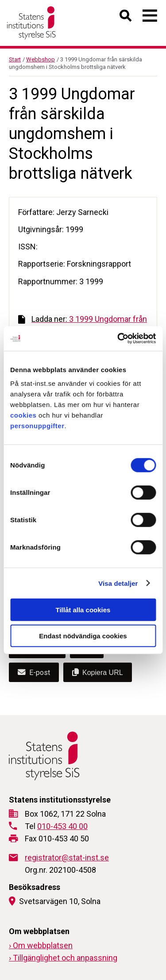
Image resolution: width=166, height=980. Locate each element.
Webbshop (41, 59)
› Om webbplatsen (41, 945)
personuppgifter (37, 426)
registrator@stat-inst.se (67, 857)
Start (15, 59)
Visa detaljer (118, 583)
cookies (23, 415)
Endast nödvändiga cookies (83, 635)
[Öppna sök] (126, 17)
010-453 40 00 (62, 826)
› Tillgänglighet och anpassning (63, 958)
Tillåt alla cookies (83, 610)
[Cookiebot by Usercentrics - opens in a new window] (118, 339)
